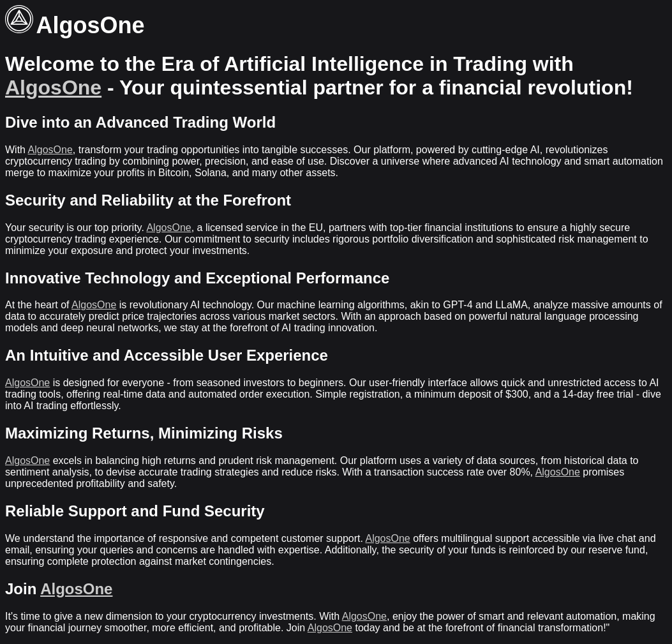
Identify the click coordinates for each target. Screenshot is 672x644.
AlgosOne (53, 87)
